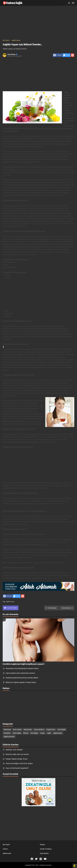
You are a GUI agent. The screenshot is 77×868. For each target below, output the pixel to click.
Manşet (26, 733)
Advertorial (7, 730)
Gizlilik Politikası (46, 849)
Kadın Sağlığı (17, 733)
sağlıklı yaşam (10, 602)
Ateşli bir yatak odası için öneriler (17, 754)
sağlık (49, 733)
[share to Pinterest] (72, 55)
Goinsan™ (49, 865)
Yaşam (42, 733)
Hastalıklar (7, 733)
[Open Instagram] (41, 859)
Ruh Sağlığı (34, 733)
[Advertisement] (38, 23)
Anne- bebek (17, 730)
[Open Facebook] (32, 859)
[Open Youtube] (45, 859)
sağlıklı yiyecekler (9, 737)
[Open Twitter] (36, 859)
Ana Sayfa (6, 845)
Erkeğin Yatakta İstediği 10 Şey (17, 759)
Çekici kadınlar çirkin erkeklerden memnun (20, 673)
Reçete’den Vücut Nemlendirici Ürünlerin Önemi (22, 669)
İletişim (42, 845)
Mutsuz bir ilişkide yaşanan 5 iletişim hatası (21, 682)
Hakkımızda (7, 853)
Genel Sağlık (62, 730)
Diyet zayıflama (39, 730)
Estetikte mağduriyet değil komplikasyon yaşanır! (24, 664)
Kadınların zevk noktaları (14, 750)
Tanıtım (5, 849)
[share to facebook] (57, 55)
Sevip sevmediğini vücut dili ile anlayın (19, 763)
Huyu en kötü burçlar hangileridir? (17, 768)
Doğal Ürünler (51, 730)
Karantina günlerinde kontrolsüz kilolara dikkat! (22, 678)
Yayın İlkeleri (44, 853)
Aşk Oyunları (28, 730)
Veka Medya (12, 54)
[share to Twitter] (66, 55)
